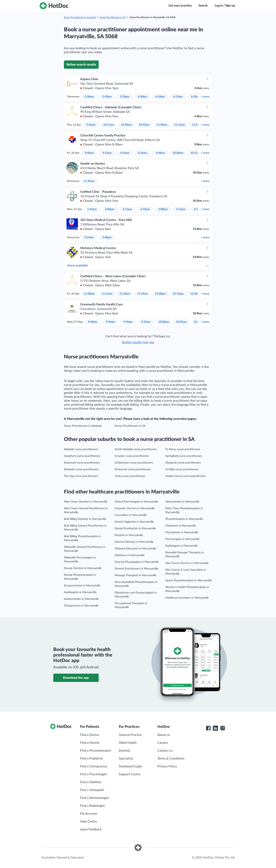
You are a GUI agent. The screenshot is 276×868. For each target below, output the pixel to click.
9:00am (89, 153)
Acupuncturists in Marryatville (82, 586)
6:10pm (160, 97)
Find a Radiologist (92, 806)
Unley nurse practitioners (130, 476)
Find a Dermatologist (95, 798)
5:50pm (125, 97)
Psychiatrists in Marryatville (182, 532)
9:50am (128, 322)
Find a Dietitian (91, 782)
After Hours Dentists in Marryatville (86, 502)
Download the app (76, 678)
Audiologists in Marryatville (80, 592)
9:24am (125, 153)
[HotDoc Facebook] (208, 728)
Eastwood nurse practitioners (82, 463)
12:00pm (160, 294)
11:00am (162, 125)
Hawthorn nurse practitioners (82, 456)
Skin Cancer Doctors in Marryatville (187, 563)
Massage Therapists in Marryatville (135, 575)
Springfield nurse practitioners (184, 456)
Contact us (165, 751)
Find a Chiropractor (94, 766)
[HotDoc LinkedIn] (215, 728)
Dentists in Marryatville (129, 535)
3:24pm (89, 237)
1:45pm (92, 209)
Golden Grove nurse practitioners (186, 476)
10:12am (196, 153)
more (205, 97)
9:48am (160, 153)
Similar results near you (138, 342)
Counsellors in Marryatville (131, 515)
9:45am (91, 125)
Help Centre (88, 822)
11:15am (180, 125)
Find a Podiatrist (92, 759)
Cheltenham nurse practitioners (134, 463)
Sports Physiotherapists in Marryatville (189, 581)
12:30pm (196, 294)
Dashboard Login (130, 766)
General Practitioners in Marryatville (136, 569)
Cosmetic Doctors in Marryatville (135, 508)
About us (164, 735)
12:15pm (178, 294)
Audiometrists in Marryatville (81, 599)
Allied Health (128, 743)
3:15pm (181, 209)
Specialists (126, 759)
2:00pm (110, 209)
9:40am (93, 322)
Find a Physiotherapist (96, 751)
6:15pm (178, 97)
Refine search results (81, 65)
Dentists (125, 751)
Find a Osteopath (92, 790)
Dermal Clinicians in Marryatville (134, 542)
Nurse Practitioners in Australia (80, 17)
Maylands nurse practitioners (183, 463)
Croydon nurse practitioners (132, 456)
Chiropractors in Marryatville (81, 606)
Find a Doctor (90, 735)
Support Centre (130, 774)
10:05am (181, 322)
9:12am (107, 153)
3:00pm (163, 209)
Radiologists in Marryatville (182, 546)
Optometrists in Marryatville (182, 502)
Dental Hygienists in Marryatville (134, 522)
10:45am (144, 125)
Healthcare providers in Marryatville (187, 598)
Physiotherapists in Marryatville (184, 519)
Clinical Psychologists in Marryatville (136, 502)
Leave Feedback (91, 829)
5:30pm (89, 97)
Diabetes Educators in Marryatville (135, 549)
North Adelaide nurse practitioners (136, 449)
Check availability (138, 266)
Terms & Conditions (171, 759)
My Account (89, 814)
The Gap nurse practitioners (81, 476)
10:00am (178, 153)
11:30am (125, 294)
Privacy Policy (167, 766)
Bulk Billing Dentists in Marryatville (85, 519)
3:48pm (107, 237)
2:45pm (145, 209)
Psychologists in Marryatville (182, 539)
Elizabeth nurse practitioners (81, 469)
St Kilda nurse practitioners (182, 469)
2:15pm (127, 209)
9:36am (143, 153)
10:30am (126, 125)
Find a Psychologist (94, 774)
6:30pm (196, 97)
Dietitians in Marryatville (130, 555)
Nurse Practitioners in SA (113, 17)
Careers (163, 743)
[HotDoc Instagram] (223, 728)
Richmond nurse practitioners (133, 469)
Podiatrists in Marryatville (181, 526)
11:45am (89, 181)
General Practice (130, 735)
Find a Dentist (90, 743)
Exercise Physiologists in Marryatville (137, 562)
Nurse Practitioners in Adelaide (83, 426)
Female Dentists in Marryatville (83, 568)
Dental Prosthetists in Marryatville (135, 529)
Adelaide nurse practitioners (81, 449)
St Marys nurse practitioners (183, 449)
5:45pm (107, 97)
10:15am (109, 125)
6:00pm (142, 97)
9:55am (146, 322)
